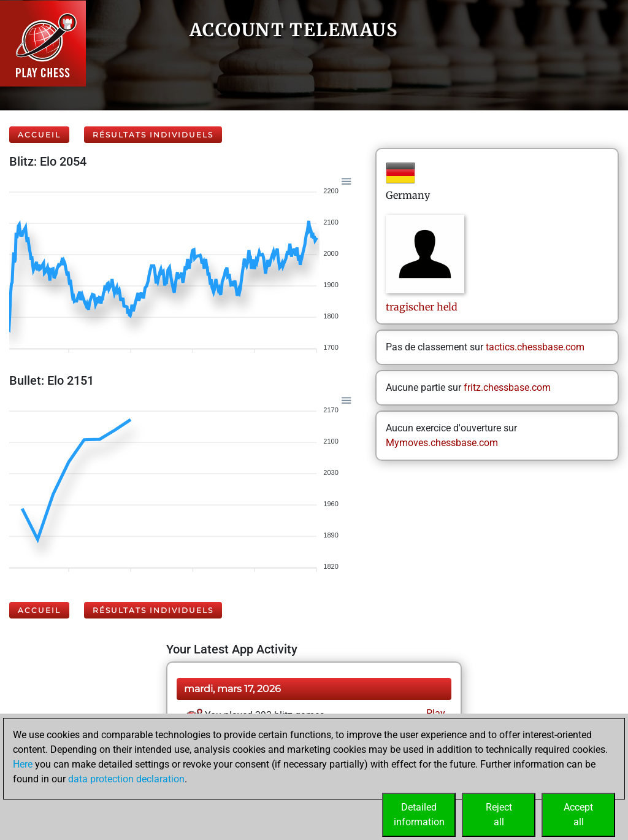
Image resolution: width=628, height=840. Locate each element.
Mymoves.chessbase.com (442, 443)
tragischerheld (422, 307)
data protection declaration (126, 779)
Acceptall (578, 815)
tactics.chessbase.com (535, 347)
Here (23, 764)
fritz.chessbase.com (507, 387)
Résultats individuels (153, 135)
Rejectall (499, 815)
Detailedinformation (419, 815)
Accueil (39, 135)
